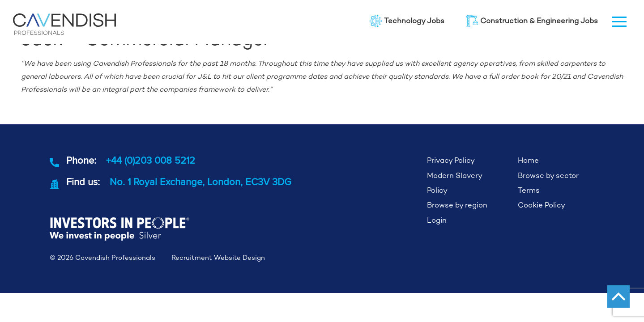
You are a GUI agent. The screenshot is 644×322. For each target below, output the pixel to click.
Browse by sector (548, 176)
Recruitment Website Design (218, 257)
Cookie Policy (542, 205)
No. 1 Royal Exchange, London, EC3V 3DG (200, 182)
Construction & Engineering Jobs (532, 21)
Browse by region (457, 205)
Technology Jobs (407, 21)
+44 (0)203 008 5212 (151, 160)
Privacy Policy (451, 160)
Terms (529, 190)
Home (528, 160)
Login (437, 220)
